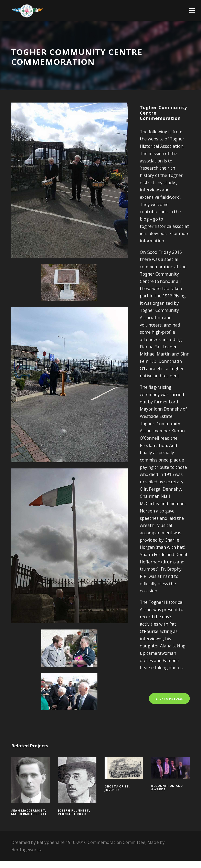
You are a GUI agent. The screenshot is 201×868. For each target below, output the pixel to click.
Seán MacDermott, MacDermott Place (29, 819)
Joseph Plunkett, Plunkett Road (74, 819)
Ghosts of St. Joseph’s (117, 795)
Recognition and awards (167, 794)
